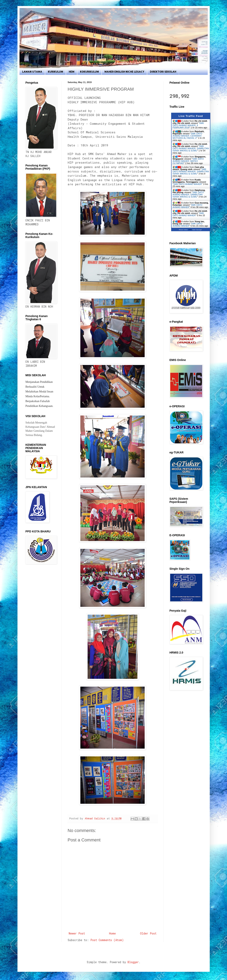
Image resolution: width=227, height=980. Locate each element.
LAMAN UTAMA (32, 72)
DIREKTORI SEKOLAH (163, 72)
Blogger (133, 962)
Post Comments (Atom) (107, 940)
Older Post (148, 933)
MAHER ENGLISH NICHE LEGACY (124, 72)
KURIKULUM (55, 72)
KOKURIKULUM (89, 72)
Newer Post (77, 933)
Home (112, 933)
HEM (72, 72)
